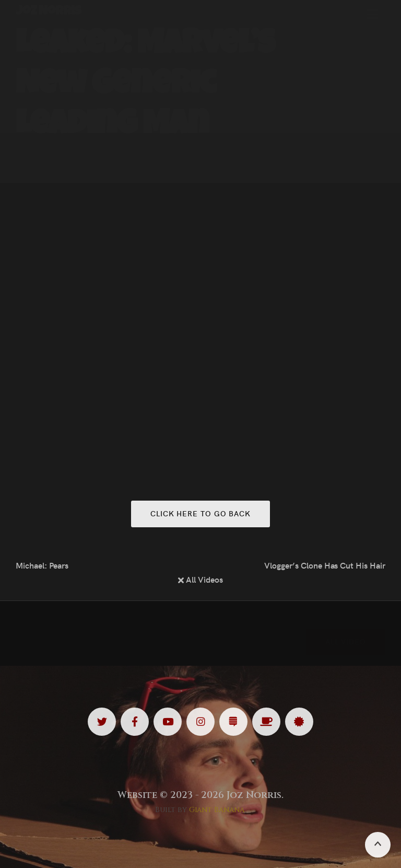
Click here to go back (200, 513)
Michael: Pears (42, 565)
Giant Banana (217, 810)
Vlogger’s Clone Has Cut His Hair (325, 565)
